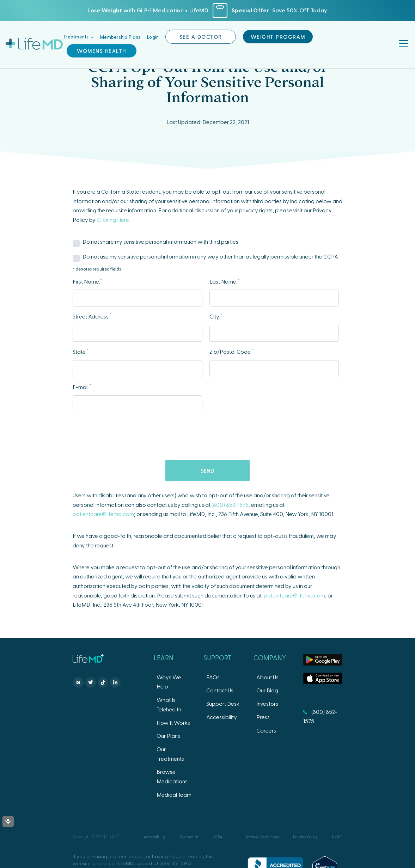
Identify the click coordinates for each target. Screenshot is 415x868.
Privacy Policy (305, 837)
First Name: (87, 281)
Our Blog (267, 690)
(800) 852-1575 (230, 505)
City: (216, 316)
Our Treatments (170, 754)
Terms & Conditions (262, 837)
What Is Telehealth (169, 704)
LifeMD (34, 44)
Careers (266, 730)
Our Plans (168, 736)
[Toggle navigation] (404, 44)
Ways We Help (169, 682)
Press (263, 717)
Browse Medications (172, 776)
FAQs (213, 677)
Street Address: (92, 316)
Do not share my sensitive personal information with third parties (160, 241)
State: (81, 351)
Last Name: (224, 281)
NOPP (337, 837)
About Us (267, 677)
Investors (267, 703)
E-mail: (82, 386)
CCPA (217, 837)
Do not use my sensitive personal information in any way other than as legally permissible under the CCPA (210, 256)
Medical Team (174, 794)
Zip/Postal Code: (231, 351)
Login (153, 37)
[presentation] (208, 437)
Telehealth (189, 837)
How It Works (173, 723)
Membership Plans (120, 37)
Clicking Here (113, 220)
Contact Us (220, 690)
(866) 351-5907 (175, 863)
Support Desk (223, 703)
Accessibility (222, 717)
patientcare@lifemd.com (103, 514)
